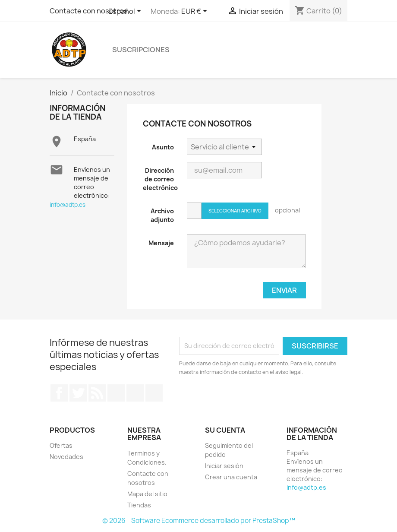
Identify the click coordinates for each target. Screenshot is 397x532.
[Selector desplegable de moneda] (196, 12)
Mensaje (161, 243)
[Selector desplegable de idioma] (126, 12)
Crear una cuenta (231, 477)
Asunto (163, 147)
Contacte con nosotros (89, 11)
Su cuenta (225, 430)
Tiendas (139, 505)
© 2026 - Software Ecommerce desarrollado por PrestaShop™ (199, 521)
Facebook (59, 393)
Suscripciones (141, 50)
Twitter (78, 393)
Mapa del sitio (147, 494)
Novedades (66, 457)
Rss (97, 393)
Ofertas (61, 445)
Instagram (154, 393)
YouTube (116, 393)
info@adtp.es (68, 205)
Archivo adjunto (162, 215)
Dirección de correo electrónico (160, 179)
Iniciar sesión (224, 466)
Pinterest (135, 393)
